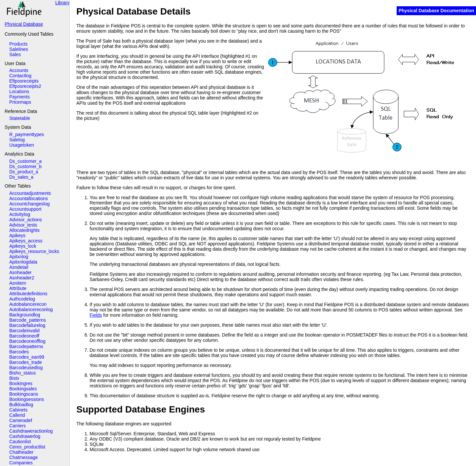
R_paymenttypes (27, 134)
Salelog (17, 140)
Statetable (20, 118)
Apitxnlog (19, 257)
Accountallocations (29, 198)
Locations (19, 91)
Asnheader (20, 272)
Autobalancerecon (28, 304)
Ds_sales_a (21, 177)
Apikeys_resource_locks (34, 251)
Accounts (19, 70)
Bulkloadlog (21, 405)
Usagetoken (22, 145)
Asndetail (19, 267)
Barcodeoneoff (24, 336)
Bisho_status (22, 373)
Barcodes (19, 352)
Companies (21, 463)
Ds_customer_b (25, 166)
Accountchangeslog (29, 204)
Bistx (14, 378)
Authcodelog (22, 299)
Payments (20, 97)
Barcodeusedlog (26, 368)
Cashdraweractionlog (31, 431)
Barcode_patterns (28, 320)
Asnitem (18, 283)
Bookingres (21, 383)
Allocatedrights (24, 230)
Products (18, 44)
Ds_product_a (24, 172)
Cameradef (21, 420)
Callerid (17, 415)
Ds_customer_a (25, 161)
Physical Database (24, 24)
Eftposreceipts (24, 81)
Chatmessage (23, 457)
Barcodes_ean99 (27, 357)
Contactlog (20, 76)
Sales (15, 54)
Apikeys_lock (23, 246)
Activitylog (20, 214)
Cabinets (18, 410)
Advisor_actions (26, 220)
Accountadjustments (30, 193)
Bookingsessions (27, 399)
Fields (96, 315)
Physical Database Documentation (436, 11)
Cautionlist (20, 442)
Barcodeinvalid (24, 331)
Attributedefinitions (28, 294)
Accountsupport (25, 209)
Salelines (19, 49)
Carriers (18, 426)
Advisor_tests (23, 225)
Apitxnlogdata (23, 262)
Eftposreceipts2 (25, 86)
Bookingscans (24, 394)
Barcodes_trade (26, 362)
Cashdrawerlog (25, 436)
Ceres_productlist (27, 447)
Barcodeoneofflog (27, 341)
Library (62, 3)
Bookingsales (23, 389)
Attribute (18, 288)
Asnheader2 (22, 278)
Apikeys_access (26, 241)
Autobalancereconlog (31, 309)
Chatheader (21, 452)
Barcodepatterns (26, 346)
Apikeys (17, 235)
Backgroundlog (25, 315)
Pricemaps (20, 102)
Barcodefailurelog (27, 325)
